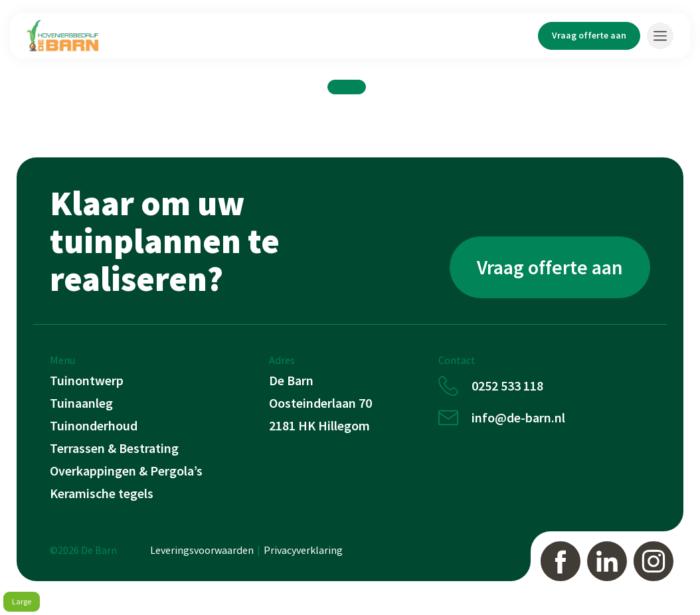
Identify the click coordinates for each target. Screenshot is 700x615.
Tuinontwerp (87, 380)
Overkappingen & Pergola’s (126, 471)
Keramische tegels (102, 493)
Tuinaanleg (81, 403)
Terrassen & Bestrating (114, 448)
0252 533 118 (507, 386)
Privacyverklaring (303, 550)
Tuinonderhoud (94, 425)
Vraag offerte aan (589, 35)
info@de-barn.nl (518, 417)
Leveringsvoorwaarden (202, 550)
